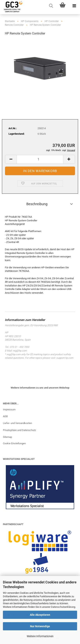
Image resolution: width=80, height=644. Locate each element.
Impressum (9, 409)
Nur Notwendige (40, 626)
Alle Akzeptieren (40, 615)
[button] (11, 159)
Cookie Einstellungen (14, 443)
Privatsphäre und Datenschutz (19, 430)
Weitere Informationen (40, 636)
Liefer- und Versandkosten (17, 423)
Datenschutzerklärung (63, 607)
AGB (5, 416)
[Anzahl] (40, 159)
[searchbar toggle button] (51, 6)
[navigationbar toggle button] (74, 6)
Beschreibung (37, 204)
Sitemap (7, 437)
